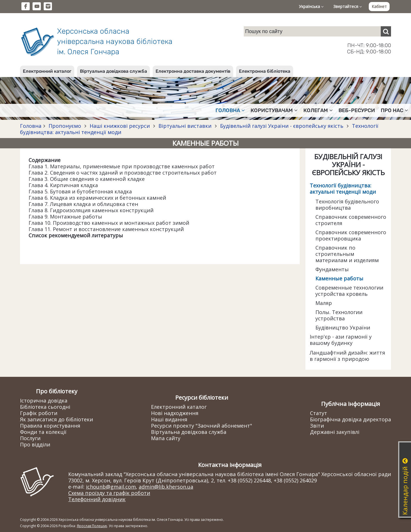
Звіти (317, 426)
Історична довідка (44, 400)
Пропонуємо (65, 126)
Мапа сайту (166, 438)
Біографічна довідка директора (350, 419)
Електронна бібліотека (265, 71)
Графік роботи (39, 413)
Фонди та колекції (43, 432)
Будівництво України (343, 327)
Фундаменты (332, 269)
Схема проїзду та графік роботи (109, 493)
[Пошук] (386, 31)
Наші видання (169, 419)
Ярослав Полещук (92, 526)
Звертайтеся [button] (348, 6)
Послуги (30, 438)
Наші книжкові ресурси (120, 126)
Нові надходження (175, 413)
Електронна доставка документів (193, 71)
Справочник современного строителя (351, 220)
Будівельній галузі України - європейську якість (282, 126)
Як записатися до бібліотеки (57, 419)
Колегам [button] (318, 110)
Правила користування (50, 426)
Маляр (324, 303)
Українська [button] (311, 6)
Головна (31, 126)
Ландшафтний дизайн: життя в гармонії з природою (347, 356)
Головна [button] (230, 110)
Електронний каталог (47, 71)
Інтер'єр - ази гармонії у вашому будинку (341, 340)
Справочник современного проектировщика (351, 235)
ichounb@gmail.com (111, 487)
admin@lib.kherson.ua (166, 487)
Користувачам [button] (274, 110)
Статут (319, 413)
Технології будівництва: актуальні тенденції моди (343, 189)
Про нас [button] (394, 110)
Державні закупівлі (335, 432)
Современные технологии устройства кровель (349, 291)
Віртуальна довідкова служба (113, 71)
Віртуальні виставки (185, 126)
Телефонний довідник (97, 499)
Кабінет (379, 6)
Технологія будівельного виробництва (347, 205)
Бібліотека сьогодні (45, 407)
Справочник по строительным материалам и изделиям (347, 254)
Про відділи (35, 444)
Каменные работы (339, 278)
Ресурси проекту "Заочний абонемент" (202, 426)
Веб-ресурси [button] (357, 110)
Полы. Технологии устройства (339, 315)
